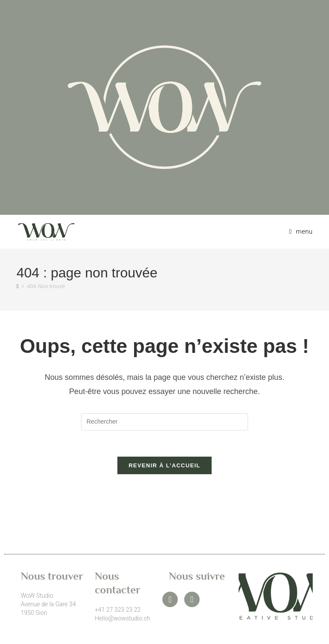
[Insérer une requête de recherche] (164, 422)
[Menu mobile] (298, 232)
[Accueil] (17, 286)
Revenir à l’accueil (164, 465)
